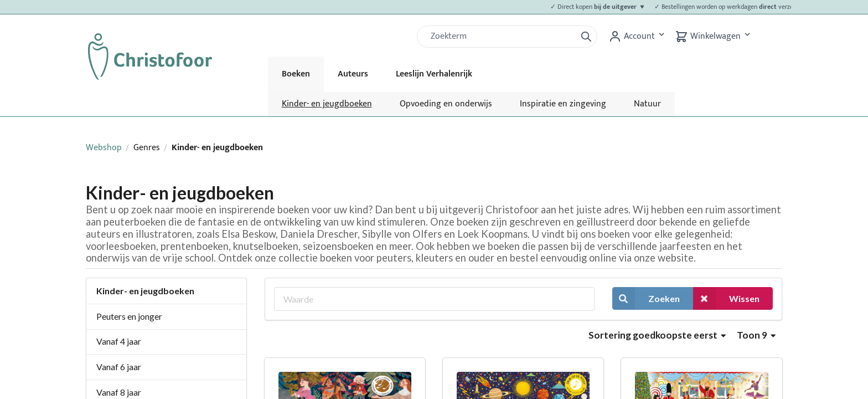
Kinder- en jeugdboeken (327, 104)
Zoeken (646, 298)
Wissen (726, 298)
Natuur (647, 104)
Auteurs (353, 74)
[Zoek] (501, 37)
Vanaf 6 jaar (119, 367)
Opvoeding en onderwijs (446, 104)
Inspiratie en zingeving (563, 104)
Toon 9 (756, 335)
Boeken (296, 74)
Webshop (104, 148)
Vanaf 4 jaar (119, 341)
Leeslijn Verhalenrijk (434, 74)
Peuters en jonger (129, 316)
